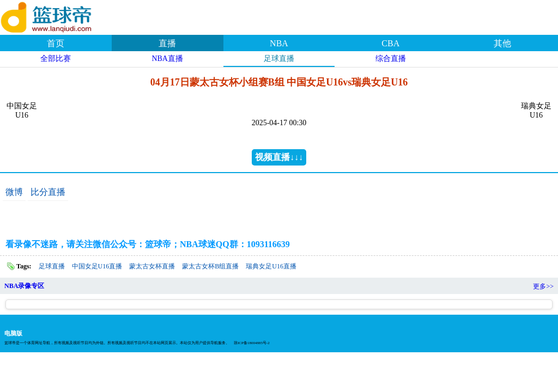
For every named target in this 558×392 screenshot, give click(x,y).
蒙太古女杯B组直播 (210, 266)
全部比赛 (56, 59)
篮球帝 (60, 16)
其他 (502, 43)
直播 (167, 43)
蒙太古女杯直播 (152, 266)
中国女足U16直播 (97, 266)
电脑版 (13, 333)
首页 (56, 43)
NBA (279, 43)
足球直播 (279, 59)
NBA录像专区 (24, 286)
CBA (390, 43)
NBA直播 (167, 59)
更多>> (543, 286)
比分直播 (48, 192)
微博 (14, 192)
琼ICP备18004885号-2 (252, 343)
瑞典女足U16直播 (271, 266)
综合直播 (391, 59)
